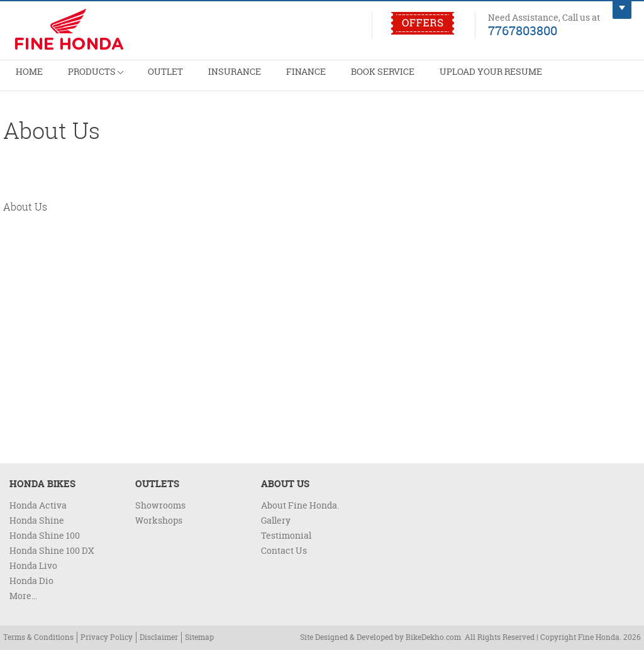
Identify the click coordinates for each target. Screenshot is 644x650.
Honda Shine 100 (45, 535)
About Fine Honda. (300, 505)
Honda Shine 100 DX (52, 550)
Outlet (138, 79)
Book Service (320, 79)
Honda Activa (38, 505)
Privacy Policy (107, 637)
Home (24, 79)
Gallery (276, 520)
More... (23, 596)
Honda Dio (31, 581)
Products (79, 74)
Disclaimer (159, 637)
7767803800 (523, 30)
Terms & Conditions (38, 637)
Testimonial (286, 535)
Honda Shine (37, 520)
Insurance (196, 79)
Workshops (159, 520)
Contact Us (284, 550)
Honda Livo (33, 565)
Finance (255, 79)
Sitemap (199, 637)
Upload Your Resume (414, 79)
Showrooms (160, 505)
